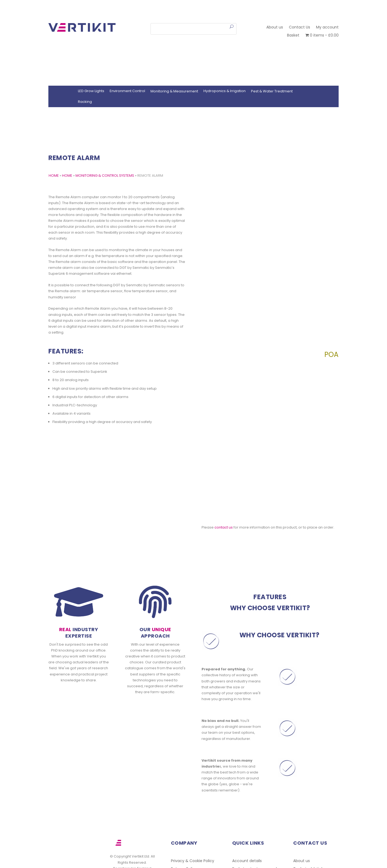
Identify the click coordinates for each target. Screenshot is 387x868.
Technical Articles (310, 818)
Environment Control (127, 91)
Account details (247, 810)
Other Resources (309, 826)
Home (67, 176)
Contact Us (300, 28)
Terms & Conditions (190, 826)
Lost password (264, 818)
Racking (85, 102)
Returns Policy (184, 818)
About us (275, 28)
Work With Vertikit (187, 834)
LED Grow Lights (91, 91)
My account (327, 28)
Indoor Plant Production (254, 826)
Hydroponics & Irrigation (225, 91)
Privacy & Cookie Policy (193, 810)
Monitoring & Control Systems (105, 176)
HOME (54, 176)
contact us (224, 476)
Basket (293, 36)
